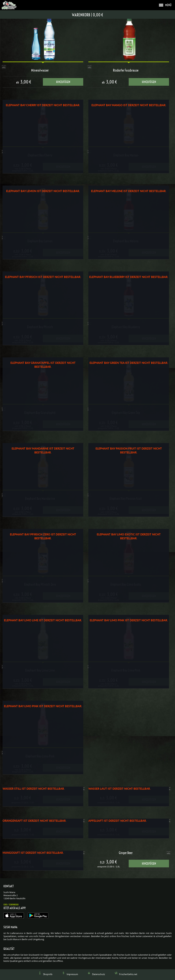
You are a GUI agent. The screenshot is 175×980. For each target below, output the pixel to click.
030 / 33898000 (11, 905)
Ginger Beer (126, 853)
